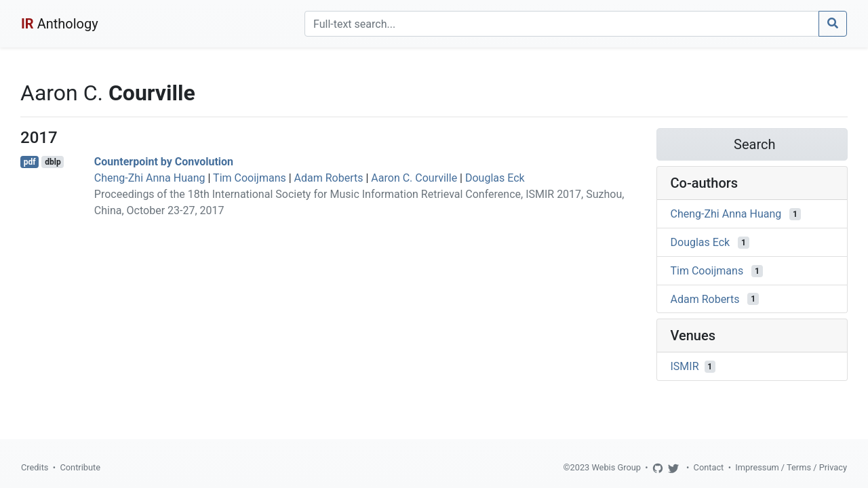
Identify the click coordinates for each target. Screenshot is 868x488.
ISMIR (685, 366)
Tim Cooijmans (250, 178)
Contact (709, 467)
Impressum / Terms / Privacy (791, 467)
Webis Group (616, 467)
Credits (35, 467)
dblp (53, 162)
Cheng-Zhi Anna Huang (150, 178)
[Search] (562, 24)
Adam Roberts (329, 178)
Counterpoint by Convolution (164, 162)
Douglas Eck (495, 178)
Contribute (80, 467)
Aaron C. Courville (414, 178)
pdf (30, 162)
